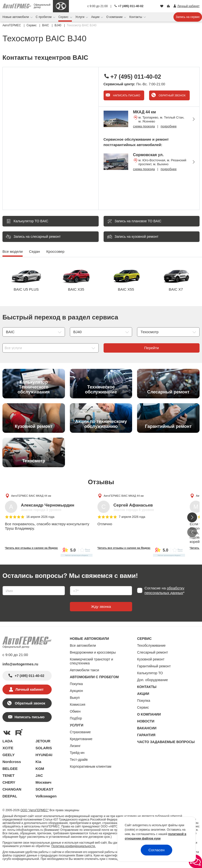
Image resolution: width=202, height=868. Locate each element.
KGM (40, 769)
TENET (8, 775)
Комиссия (78, 704)
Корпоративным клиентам (91, 766)
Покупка (76, 684)
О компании (115, 17)
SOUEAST (44, 789)
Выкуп (75, 698)
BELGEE (10, 769)
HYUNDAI (44, 755)
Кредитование (81, 739)
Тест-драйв (79, 760)
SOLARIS (44, 748)
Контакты (136, 17)
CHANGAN (12, 789)
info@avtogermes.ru (20, 664)
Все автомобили (83, 645)
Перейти (151, 348)
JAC (39, 775)
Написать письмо (126, 95)
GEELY (8, 755)
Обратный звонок (172, 95)
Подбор (76, 718)
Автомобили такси (85, 670)
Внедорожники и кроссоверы (93, 652)
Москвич (43, 782)
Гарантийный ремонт (154, 666)
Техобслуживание (151, 645)
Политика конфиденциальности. (74, 846)
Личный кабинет (30, 689)
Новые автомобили (16, 17)
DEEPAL (10, 796)
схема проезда (144, 126)
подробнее (169, 126)
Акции (96, 17)
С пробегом (44, 17)
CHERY (9, 782)
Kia (38, 762)
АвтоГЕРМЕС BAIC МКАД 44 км (31, 496)
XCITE (8, 748)
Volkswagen (46, 796)
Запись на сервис (188, 17)
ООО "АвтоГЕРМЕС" (35, 810)
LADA (8, 741)
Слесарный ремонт (152, 652)
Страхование (80, 732)
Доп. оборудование (152, 680)
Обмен (75, 711)
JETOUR (43, 741)
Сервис (64, 17)
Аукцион (77, 691)
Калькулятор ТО (150, 673)
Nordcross (12, 762)
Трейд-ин (77, 753)
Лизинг (75, 746)
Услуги (80, 17)
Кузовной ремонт (151, 659)
